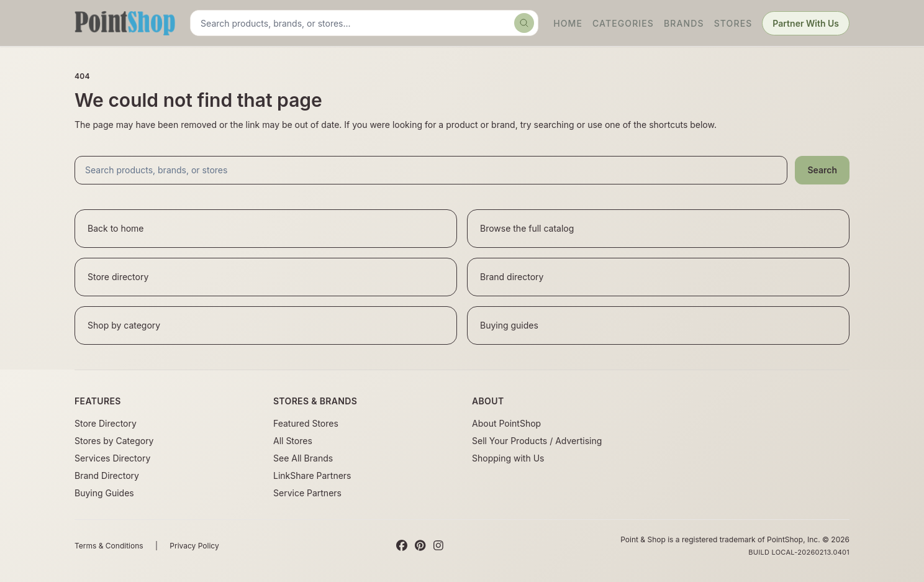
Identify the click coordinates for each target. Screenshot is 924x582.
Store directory (118, 277)
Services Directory (112, 458)
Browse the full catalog (527, 228)
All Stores (293, 441)
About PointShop (506, 423)
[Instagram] (438, 546)
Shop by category (124, 325)
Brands (684, 23)
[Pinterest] (420, 546)
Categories (623, 23)
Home (568, 23)
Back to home (116, 228)
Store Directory (106, 423)
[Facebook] (402, 546)
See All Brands (303, 458)
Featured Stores (306, 423)
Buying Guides (104, 493)
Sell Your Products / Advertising (537, 441)
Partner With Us (806, 23)
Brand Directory (107, 475)
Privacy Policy (194, 546)
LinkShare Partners (312, 475)
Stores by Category (114, 441)
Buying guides (509, 325)
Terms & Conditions (109, 546)
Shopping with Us (508, 458)
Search (822, 170)
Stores (733, 23)
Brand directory (512, 277)
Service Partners (307, 493)
